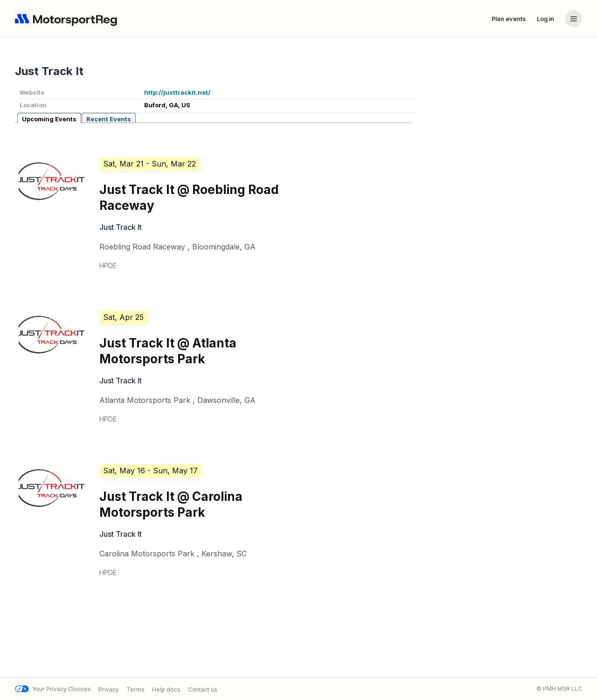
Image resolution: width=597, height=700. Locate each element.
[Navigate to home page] (68, 19)
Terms (135, 689)
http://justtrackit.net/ (177, 92)
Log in (545, 19)
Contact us (203, 689)
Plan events (509, 19)
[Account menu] (574, 19)
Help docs (166, 689)
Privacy (109, 689)
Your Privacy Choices (53, 689)
